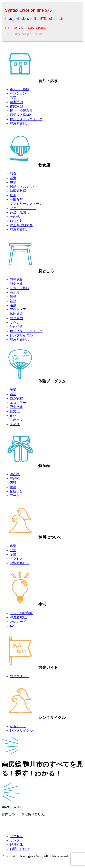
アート (15, 497)
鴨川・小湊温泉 (21, 112)
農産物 (15, 480)
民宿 (13, 99)
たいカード (18, 623)
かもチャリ (18, 727)
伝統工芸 (16, 493)
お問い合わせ (20, 850)
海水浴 (15, 294)
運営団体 (16, 846)
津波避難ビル (20, 125)
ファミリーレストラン (26, 205)
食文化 (15, 412)
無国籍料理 (18, 192)
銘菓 (13, 488)
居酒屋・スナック (23, 188)
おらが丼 (16, 222)
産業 (13, 556)
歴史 (13, 551)
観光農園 (16, 319)
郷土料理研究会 (21, 226)
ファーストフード (23, 209)
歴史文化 (16, 285)
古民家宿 (16, 108)
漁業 (13, 395)
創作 (13, 417)
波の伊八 (16, 328)
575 (7, 28)
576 (7, 35)
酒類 (13, 484)
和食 (13, 175)
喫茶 (13, 196)
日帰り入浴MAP (22, 116)
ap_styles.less (19, 19)
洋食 (13, 179)
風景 (13, 298)
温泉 (13, 306)
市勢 (13, 547)
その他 (15, 218)
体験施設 (16, 315)
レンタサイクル (21, 336)
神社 (13, 302)
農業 (13, 391)
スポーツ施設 (20, 289)
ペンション (18, 95)
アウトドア (18, 311)
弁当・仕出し (20, 214)
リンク (15, 842)
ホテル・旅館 (20, 90)
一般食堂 (16, 201)
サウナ (15, 324)
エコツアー (18, 404)
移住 (13, 627)
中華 (13, 184)
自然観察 (16, 400)
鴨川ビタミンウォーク (26, 120)
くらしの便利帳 (21, 614)
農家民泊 (16, 103)
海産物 (15, 475)
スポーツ (16, 421)
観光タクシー (20, 677)
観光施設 (16, 281)
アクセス (16, 560)
